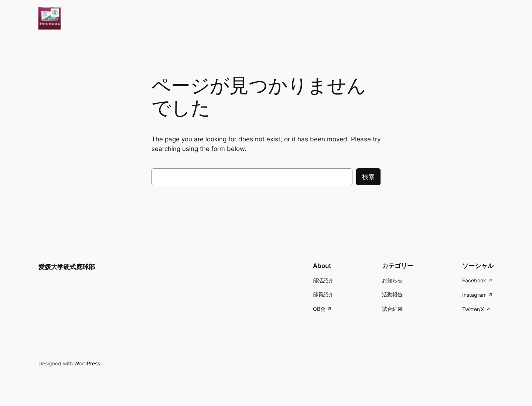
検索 (368, 177)
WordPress (87, 363)
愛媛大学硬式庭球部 (67, 267)
